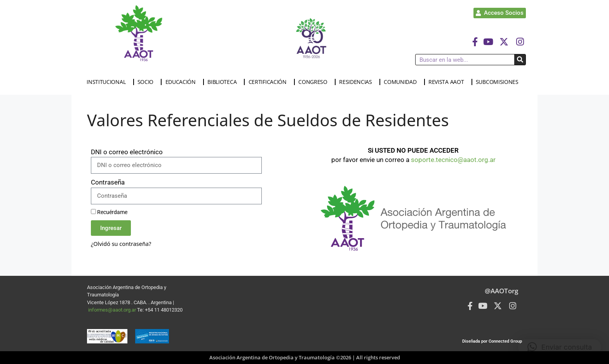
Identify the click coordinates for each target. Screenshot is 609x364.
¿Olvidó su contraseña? (121, 244)
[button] (560, 347)
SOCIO (148, 82)
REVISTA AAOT (448, 82)
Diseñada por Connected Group (492, 341)
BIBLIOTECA (224, 82)
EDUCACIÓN (183, 82)
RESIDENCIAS (358, 82)
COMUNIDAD (402, 82)
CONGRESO (315, 82)
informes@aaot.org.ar (113, 310)
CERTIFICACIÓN (270, 82)
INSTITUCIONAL (108, 82)
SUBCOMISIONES (499, 82)
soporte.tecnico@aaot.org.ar (453, 160)
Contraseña (108, 182)
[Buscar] (520, 60)
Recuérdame (109, 212)
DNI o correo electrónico (127, 152)
